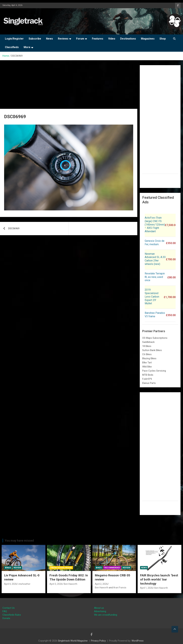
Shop (163, 39)
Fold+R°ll (147, 379)
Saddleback (148, 342)
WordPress (138, 641)
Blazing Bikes (149, 358)
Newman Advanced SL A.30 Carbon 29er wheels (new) (155, 259)
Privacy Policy (98, 641)
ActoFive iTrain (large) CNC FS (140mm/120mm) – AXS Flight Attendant (155, 225)
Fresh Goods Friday (61, 568)
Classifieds (12, 47)
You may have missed (19, 541)
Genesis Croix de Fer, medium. (155, 243)
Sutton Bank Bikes (152, 350)
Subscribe (35, 39)
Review (17, 568)
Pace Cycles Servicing (154, 371)
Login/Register (14, 39)
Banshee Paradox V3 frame (155, 315)
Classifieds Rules (12, 615)
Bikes (8, 568)
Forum (80, 39)
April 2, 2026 (101, 584)
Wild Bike (147, 367)
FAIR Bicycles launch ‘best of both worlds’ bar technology (159, 579)
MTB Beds (148, 375)
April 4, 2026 (11, 584)
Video (112, 39)
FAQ (5, 611)
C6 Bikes (147, 354)
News (49, 39)
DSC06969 (14, 228)
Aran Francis (120, 588)
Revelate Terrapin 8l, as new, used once (155, 277)
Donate (6, 618)
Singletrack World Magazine (73, 641)
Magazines (148, 39)
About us (99, 608)
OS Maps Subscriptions (155, 338)
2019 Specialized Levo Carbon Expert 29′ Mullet (152, 297)
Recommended (112, 568)
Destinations (128, 39)
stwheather (24, 584)
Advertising (100, 611)
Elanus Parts (149, 383)
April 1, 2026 (146, 588)
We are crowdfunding (106, 615)
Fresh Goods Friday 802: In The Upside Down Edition (69, 577)
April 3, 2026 (56, 584)
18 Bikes (147, 346)
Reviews (63, 39)
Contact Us (9, 608)
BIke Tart (147, 363)
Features (98, 39)
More (27, 47)
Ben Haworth (71, 584)
